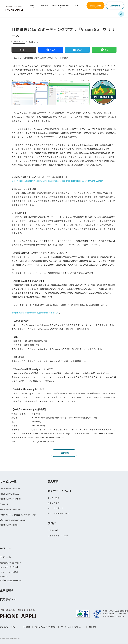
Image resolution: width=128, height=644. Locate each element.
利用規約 (26, 627)
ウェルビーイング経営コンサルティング (18, 515)
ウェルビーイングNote (58, 536)
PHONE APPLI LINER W (11, 510)
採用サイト (7, 600)
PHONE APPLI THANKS (11, 499)
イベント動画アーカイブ (58, 514)
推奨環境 (92, 627)
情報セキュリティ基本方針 (45, 627)
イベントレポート (55, 508)
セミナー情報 (53, 498)
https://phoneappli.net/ (43, 441)
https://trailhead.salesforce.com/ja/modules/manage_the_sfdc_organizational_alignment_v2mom (57, 181)
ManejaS (4, 504)
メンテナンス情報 (8, 573)
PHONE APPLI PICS (9, 525)
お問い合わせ (115, 6)
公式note (52, 531)
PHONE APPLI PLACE (10, 494)
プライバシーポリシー (9, 627)
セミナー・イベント (60, 5)
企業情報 (5, 591)
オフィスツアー (54, 503)
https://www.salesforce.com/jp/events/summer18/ (36, 312)
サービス (33, 5)
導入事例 (45, 5)
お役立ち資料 (95, 6)
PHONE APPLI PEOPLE (10, 489)
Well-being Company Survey (13, 520)
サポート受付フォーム (10, 581)
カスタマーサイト (8, 567)
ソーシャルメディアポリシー (72, 627)
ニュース (76, 5)
